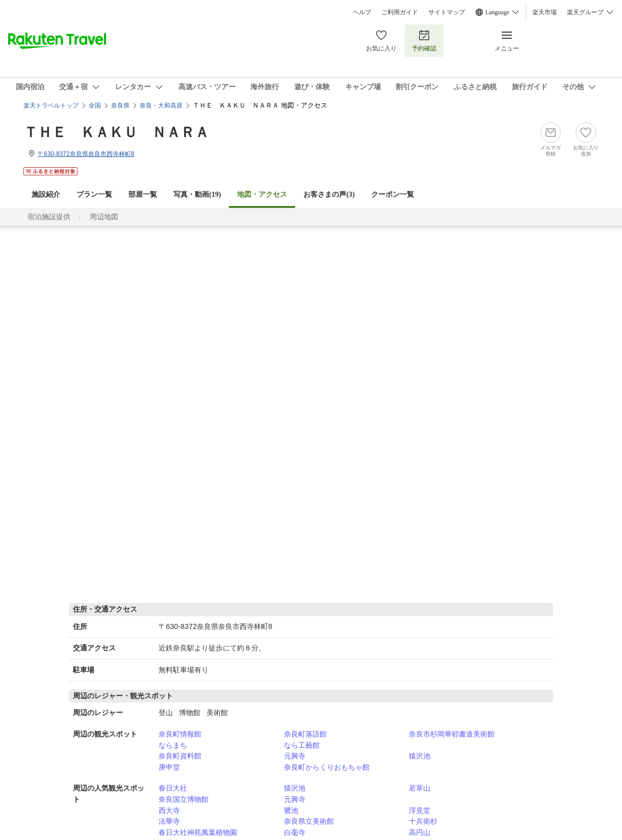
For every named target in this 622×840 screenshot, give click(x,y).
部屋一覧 (143, 194)
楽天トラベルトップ (51, 106)
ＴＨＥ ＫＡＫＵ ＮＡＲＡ (116, 132)
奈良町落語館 (305, 734)
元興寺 (295, 756)
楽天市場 (545, 12)
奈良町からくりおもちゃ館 (327, 767)
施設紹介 (46, 194)
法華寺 (169, 821)
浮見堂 (420, 810)
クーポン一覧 (393, 194)
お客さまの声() (329, 194)
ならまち (173, 745)
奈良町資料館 (180, 756)
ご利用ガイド (400, 12)
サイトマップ (447, 12)
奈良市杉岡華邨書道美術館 (452, 734)
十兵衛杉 (423, 821)
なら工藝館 (302, 745)
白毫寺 (295, 832)
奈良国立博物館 (184, 799)
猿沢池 (420, 756)
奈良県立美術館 (309, 821)
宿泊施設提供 (49, 217)
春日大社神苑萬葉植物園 (198, 832)
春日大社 (173, 788)
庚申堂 (169, 767)
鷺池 (291, 810)
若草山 (420, 788)
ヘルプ (362, 12)
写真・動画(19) (197, 194)
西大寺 (169, 810)
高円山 (420, 832)
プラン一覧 (94, 194)
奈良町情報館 (180, 734)
